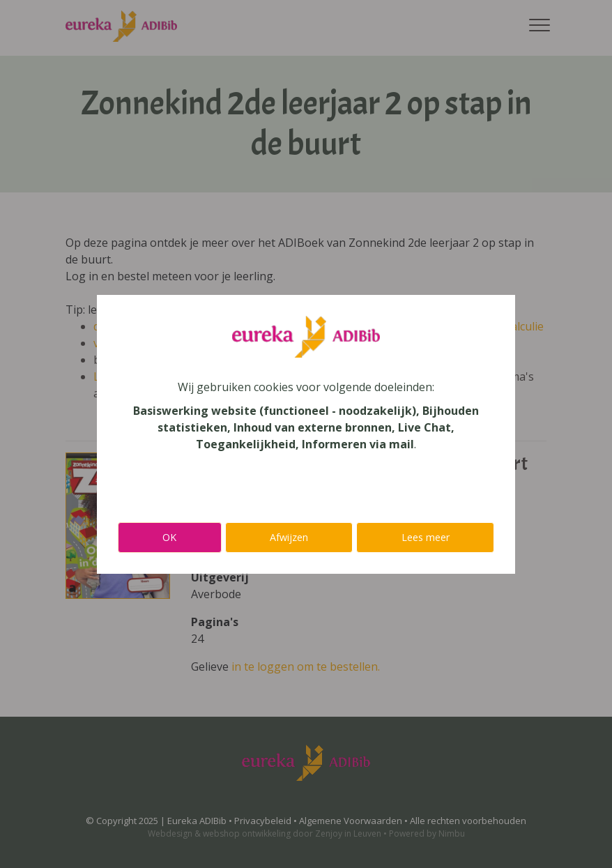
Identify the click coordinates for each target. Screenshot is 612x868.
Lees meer (426, 537)
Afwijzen (289, 537)
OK (169, 537)
